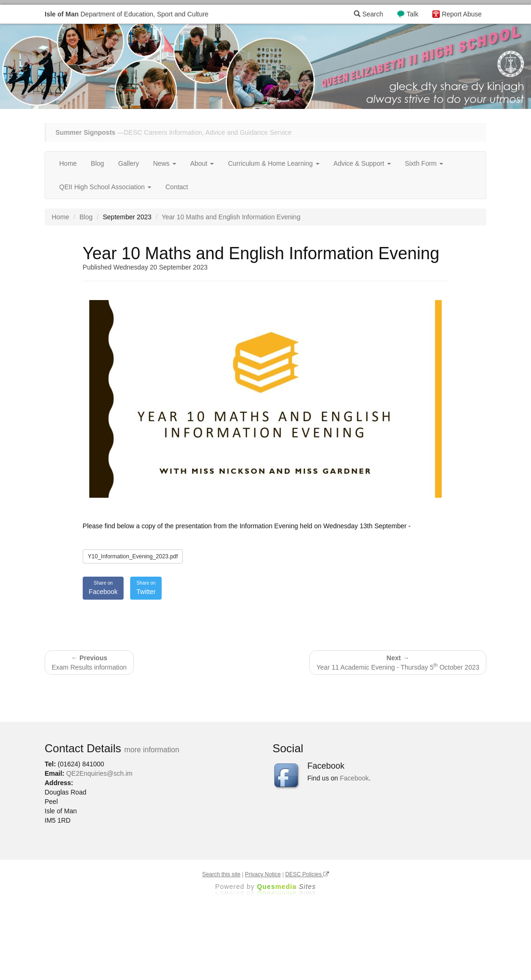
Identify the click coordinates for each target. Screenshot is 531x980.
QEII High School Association (105, 187)
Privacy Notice (263, 874)
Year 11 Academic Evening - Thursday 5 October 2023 (398, 663)
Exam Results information (89, 663)
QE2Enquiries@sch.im (99, 773)
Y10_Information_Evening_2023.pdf (133, 556)
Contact (177, 187)
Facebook (103, 587)
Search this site (221, 874)
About (202, 163)
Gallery (128, 163)
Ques (287, 887)
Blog (97, 163)
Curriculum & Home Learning (273, 163)
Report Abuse (462, 14)
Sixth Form (424, 163)
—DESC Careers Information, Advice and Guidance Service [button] (174, 132)
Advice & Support (362, 163)
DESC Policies (307, 874)
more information (152, 750)
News (165, 163)
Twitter (146, 587)
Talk (412, 14)
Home (68, 163)
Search (368, 14)
